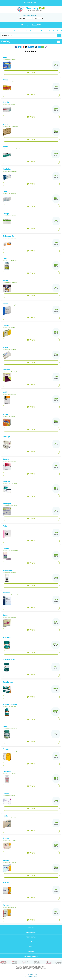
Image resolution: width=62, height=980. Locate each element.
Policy (31, 947)
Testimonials (31, 937)
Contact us (31, 951)
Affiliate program (31, 956)
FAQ (31, 942)
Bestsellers (31, 932)
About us (31, 927)
